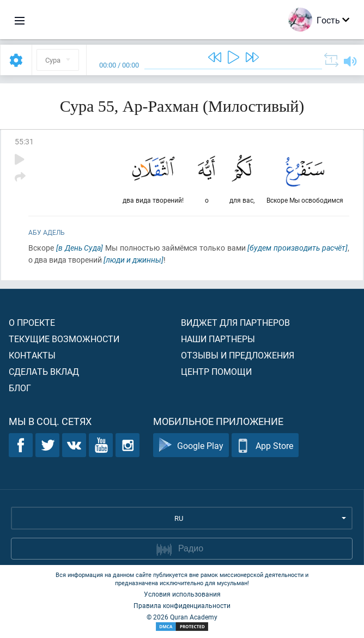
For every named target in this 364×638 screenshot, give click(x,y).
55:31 (24, 141)
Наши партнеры (218, 339)
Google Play (191, 445)
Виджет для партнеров (235, 322)
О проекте (32, 322)
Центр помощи (216, 371)
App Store (265, 445)
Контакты (32, 355)
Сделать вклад (44, 371)
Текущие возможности (64, 339)
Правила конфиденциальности (182, 605)
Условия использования (182, 594)
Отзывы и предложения (238, 355)
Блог (20, 388)
